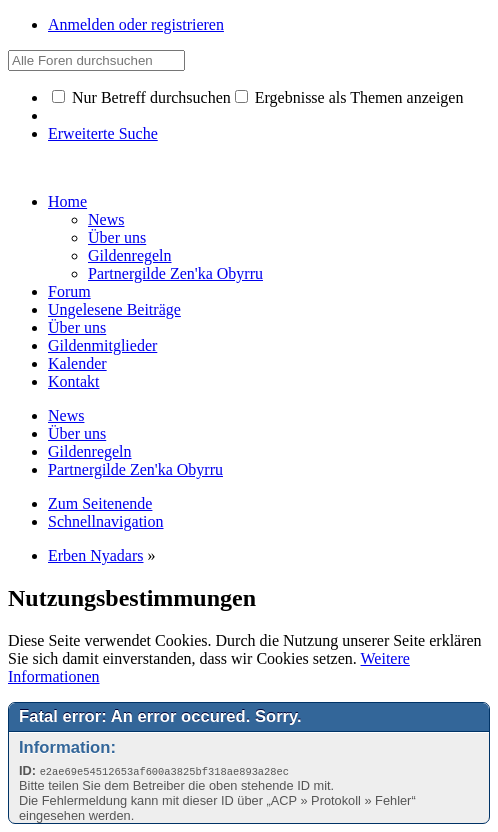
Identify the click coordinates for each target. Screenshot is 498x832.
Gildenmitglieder (102, 345)
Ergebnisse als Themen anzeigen (349, 97)
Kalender (77, 363)
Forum (69, 291)
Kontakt (74, 381)
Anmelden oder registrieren (136, 24)
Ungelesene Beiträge (114, 309)
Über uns (77, 327)
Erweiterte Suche (103, 133)
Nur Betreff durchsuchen (141, 97)
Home (67, 201)
